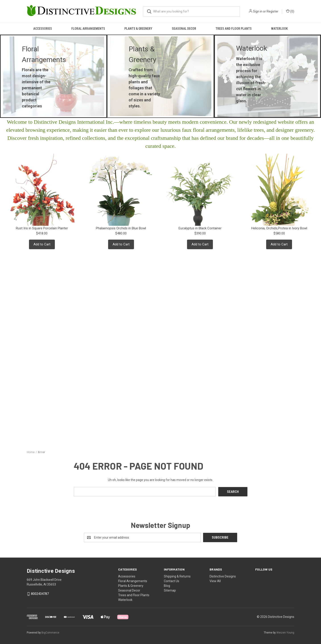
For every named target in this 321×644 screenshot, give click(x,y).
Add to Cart (42, 244)
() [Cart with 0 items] (290, 11)
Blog (167, 586)
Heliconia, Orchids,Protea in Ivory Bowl (279, 228)
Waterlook (279, 29)
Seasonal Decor (184, 29)
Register (273, 11)
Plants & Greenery (138, 29)
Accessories (43, 29)
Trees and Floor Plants (234, 29)
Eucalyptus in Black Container (200, 228)
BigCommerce (50, 633)
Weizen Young (285, 633)
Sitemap (170, 590)
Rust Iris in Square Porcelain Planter (42, 228)
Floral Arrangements (88, 29)
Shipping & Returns (177, 576)
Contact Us (172, 581)
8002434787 (40, 594)
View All (215, 581)
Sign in (258, 11)
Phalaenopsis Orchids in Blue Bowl (121, 228)
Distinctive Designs (223, 576)
